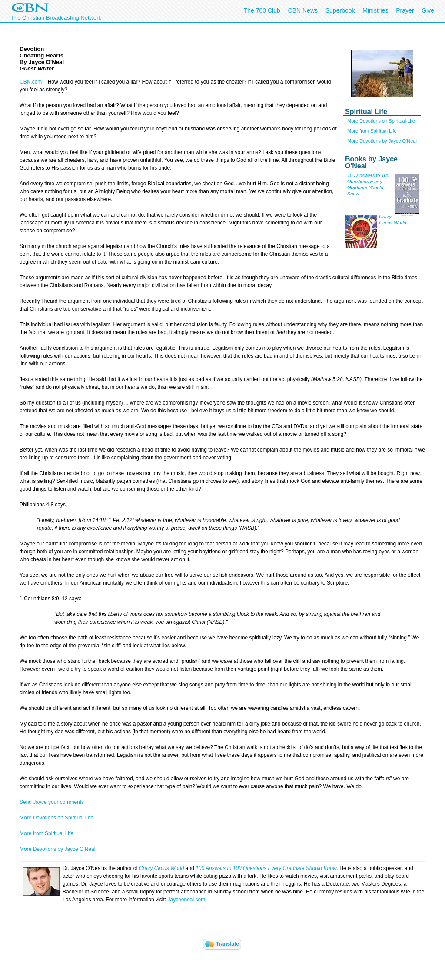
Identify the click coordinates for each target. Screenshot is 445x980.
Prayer (405, 10)
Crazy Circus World (161, 868)
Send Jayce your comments (52, 802)
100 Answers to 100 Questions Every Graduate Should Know (266, 868)
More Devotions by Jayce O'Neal (382, 141)
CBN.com (31, 82)
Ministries (375, 10)
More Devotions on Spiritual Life (381, 121)
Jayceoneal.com (186, 900)
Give (428, 10)
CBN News (303, 10)
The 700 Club (262, 10)
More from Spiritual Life (372, 131)
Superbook (340, 10)
